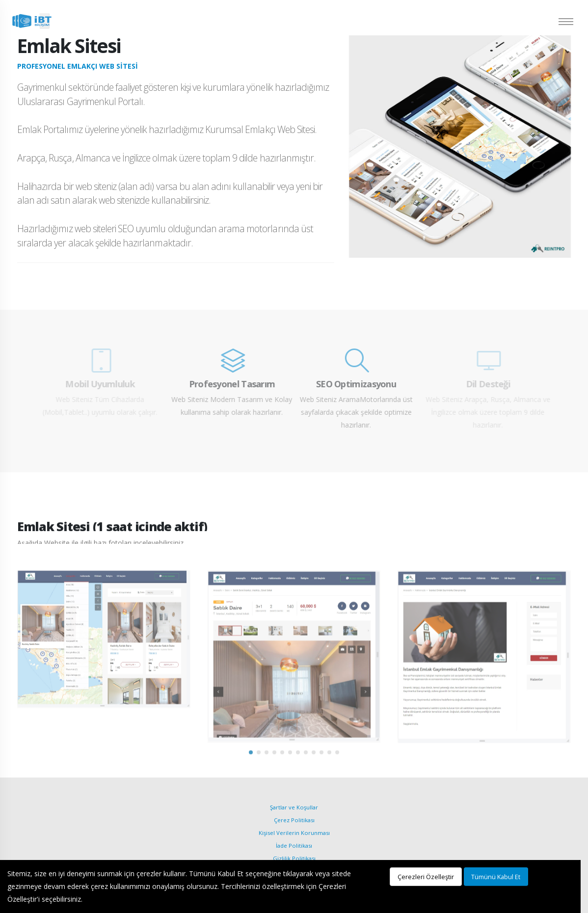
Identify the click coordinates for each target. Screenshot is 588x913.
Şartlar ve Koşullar (294, 807)
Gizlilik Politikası (294, 858)
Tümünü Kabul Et (496, 877)
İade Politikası (294, 846)
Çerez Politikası (294, 820)
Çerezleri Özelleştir (426, 877)
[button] (251, 769)
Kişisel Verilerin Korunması (294, 833)
